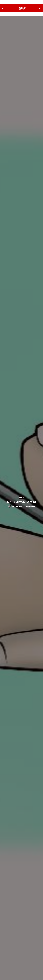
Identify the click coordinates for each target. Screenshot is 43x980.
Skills (21, 497)
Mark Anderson (17, 507)
